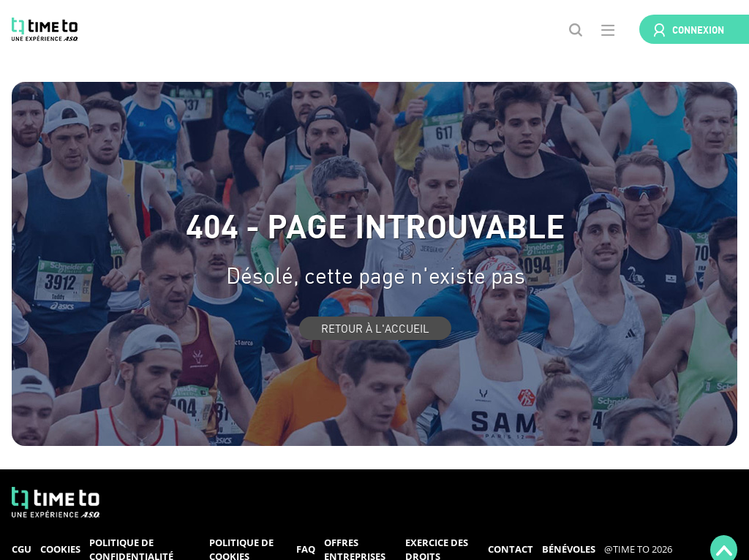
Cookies (60, 549)
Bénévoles (569, 549)
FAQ (306, 549)
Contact (511, 549)
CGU (22, 549)
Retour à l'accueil (375, 328)
